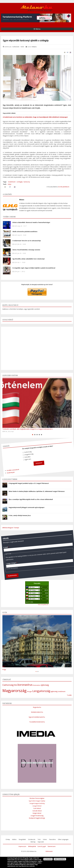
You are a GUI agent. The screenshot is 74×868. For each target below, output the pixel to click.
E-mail (5, 545)
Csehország (27, 451)
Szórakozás (32, 839)
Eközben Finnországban (37, 798)
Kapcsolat (41, 842)
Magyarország (14, 691)
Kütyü (10, 184)
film (16, 685)
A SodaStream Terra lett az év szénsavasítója (27, 241)
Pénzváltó (37, 583)
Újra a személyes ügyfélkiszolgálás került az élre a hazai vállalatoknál (31, 499)
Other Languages (63, 839)
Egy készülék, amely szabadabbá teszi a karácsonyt (29, 259)
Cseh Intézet (37, 808)
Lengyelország (28, 453)
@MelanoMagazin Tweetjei (11, 528)
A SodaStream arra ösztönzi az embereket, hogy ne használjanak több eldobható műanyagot (35, 117)
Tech (39, 839)
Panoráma (52, 839)
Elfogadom (48, 859)
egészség (54, 691)
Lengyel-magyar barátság (37, 803)
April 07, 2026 (29, 602)
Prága (4, 669)
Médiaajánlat (32, 846)
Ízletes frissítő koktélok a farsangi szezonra (26, 250)
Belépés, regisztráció (10, 305)
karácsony (27, 182)
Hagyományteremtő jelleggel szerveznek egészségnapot (27, 507)
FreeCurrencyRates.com (43, 605)
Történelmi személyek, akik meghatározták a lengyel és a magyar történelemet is (28, 429)
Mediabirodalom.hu (37, 712)
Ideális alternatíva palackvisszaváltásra (25, 231)
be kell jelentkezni (64, 187)
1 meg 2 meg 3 (9, 561)
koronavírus (25, 685)
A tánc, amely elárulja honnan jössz (20, 515)
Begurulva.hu (37, 707)
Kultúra (14, 839)
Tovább (69, 695)
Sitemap (33, 842)
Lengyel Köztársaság (37, 816)
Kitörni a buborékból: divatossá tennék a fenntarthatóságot (31, 222)
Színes (45, 839)
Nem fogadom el (60, 859)
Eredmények (8, 470)
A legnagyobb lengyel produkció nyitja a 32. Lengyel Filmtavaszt (29, 483)
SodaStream (12, 182)
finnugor (29, 691)
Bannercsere (52, 846)
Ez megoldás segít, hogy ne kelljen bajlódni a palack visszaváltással (34, 268)
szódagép (20, 182)
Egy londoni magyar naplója (37, 801)
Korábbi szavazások (11, 468)
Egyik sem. (26, 458)
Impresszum (22, 846)
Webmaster (49, 851)
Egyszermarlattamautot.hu (37, 717)
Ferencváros (37, 685)
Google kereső (8, 320)
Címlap (8, 839)
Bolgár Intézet (37, 813)
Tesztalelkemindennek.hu (37, 722)
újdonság (45, 685)
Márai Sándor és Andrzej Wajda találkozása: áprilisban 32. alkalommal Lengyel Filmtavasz (37, 491)
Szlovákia (26, 456)
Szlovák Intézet (37, 811)
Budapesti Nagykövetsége (37, 818)
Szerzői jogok (42, 846)
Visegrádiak (22, 839)
